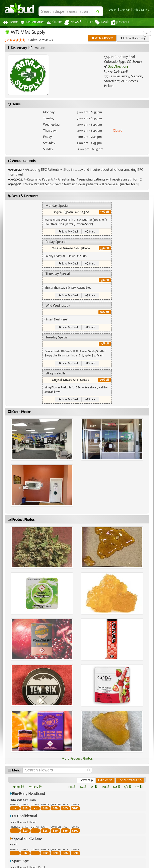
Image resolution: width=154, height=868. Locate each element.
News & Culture (77, 23)
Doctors (117, 23)
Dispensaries (31, 22)
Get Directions (118, 67)
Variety (35, 787)
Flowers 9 (86, 780)
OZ (139, 787)
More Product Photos (77, 759)
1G (83, 787)
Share (91, 232)
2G (94, 787)
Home (10, 23)
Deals (99, 23)
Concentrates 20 (130, 780)
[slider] (17, 40)
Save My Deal (68, 232)
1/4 (117, 787)
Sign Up (126, 10)
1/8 (105, 787)
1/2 (128, 787)
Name (18, 787)
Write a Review (102, 38)
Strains (53, 22)
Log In (114, 10)
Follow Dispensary (133, 38)
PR (71, 787)
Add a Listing (142, 10)
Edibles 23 (106, 780)
